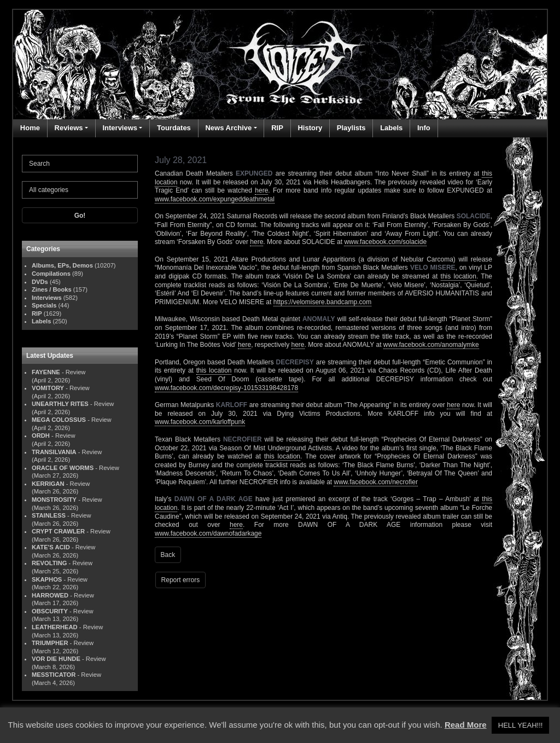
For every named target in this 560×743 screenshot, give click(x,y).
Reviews (69, 128)
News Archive (228, 128)
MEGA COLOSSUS (59, 420)
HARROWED (50, 595)
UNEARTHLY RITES (60, 404)
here (261, 190)
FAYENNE (46, 372)
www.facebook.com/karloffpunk (200, 422)
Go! (80, 216)
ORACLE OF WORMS (63, 468)
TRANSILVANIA (54, 452)
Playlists (351, 128)
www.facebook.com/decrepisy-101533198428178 (226, 388)
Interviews (120, 128)
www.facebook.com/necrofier (375, 482)
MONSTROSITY (54, 500)
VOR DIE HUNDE (56, 659)
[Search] (80, 164)
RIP (277, 128)
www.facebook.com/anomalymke (431, 345)
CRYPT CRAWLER (58, 531)
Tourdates (174, 128)
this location (459, 276)
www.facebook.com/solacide (385, 242)
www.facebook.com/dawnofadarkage (208, 533)
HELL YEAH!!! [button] (521, 725)
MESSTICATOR (54, 675)
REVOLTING (49, 563)
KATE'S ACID (51, 547)
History (310, 128)
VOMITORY (48, 388)
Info (424, 128)
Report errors (181, 580)
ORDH (41, 436)
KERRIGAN (48, 484)
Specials (44, 305)
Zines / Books (52, 289)
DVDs (40, 282)
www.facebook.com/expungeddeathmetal (215, 199)
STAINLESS (49, 515)
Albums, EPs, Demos (62, 265)
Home (30, 128)
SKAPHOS (47, 579)
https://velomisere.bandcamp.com (322, 302)
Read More (466, 725)
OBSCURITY (50, 611)
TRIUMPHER (50, 643)
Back (168, 555)
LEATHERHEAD (55, 627)
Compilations (51, 274)
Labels (391, 128)
